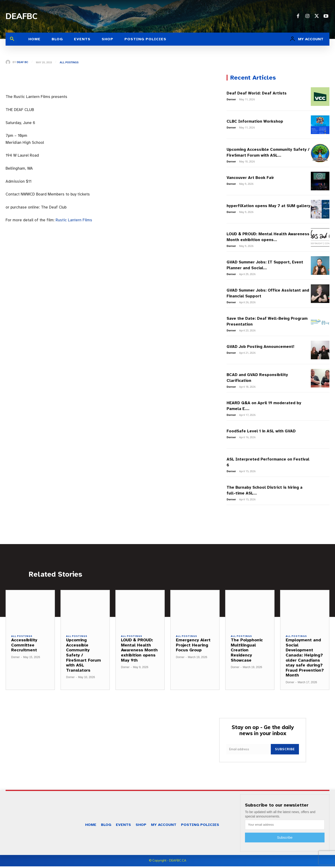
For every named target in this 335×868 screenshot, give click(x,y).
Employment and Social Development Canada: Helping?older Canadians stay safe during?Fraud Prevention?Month (305, 659)
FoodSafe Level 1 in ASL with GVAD (261, 431)
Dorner (231, 99)
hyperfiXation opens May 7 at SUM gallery (268, 206)
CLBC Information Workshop (255, 121)
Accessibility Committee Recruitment (24, 646)
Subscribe (285, 751)
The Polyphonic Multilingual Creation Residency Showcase (247, 651)
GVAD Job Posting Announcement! (260, 347)
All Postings (70, 62)
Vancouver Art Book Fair (250, 178)
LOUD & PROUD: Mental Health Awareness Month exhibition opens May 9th (139, 651)
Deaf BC (22, 62)
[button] (12, 39)
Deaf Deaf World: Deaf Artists (257, 93)
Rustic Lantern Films (74, 220)
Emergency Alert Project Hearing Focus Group (193, 646)
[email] (249, 751)
